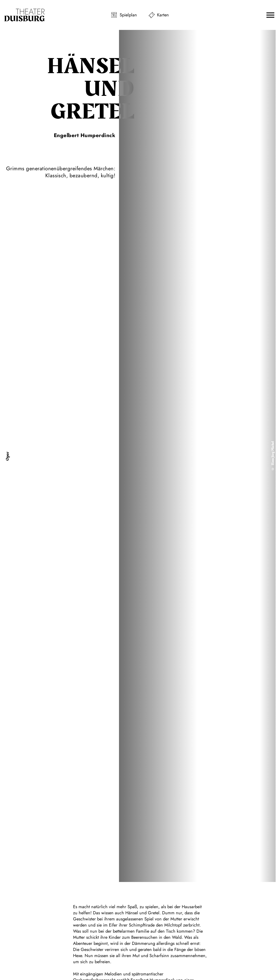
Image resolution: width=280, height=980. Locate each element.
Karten (163, 15)
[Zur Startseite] (24, 15)
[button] (270, 15)
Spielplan (128, 15)
